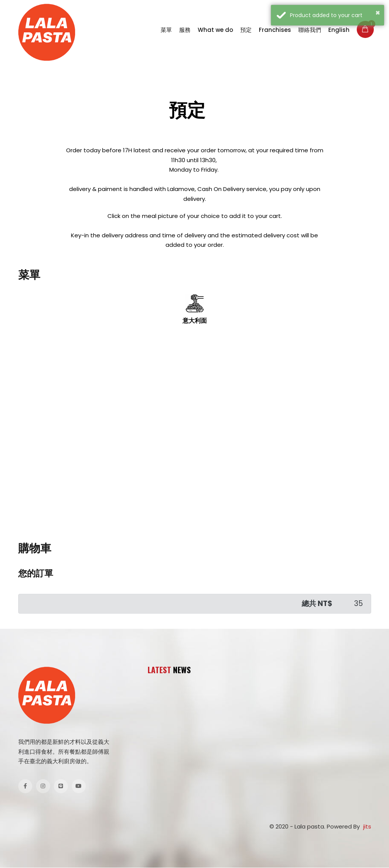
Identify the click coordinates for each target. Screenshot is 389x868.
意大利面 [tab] (195, 309)
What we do (215, 30)
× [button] (378, 12)
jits (367, 827)
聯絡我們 (310, 30)
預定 (246, 30)
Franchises (275, 30)
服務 (185, 30)
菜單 (166, 30)
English (339, 30)
